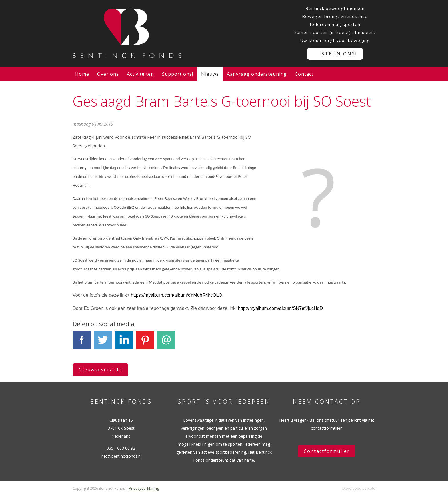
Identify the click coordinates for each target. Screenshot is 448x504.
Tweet (103, 343)
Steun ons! (339, 54)
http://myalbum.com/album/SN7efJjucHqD (280, 308)
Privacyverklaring (144, 488)
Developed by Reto (359, 488)
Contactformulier (327, 451)
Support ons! (178, 74)
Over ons (108, 74)
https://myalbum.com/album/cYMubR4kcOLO (177, 295)
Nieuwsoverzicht (100, 370)
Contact (304, 74)
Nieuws (210, 74)
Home (82, 74)
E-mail (166, 343)
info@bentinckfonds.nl (121, 456)
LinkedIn (124, 343)
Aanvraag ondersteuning (257, 74)
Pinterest (145, 343)
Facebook (82, 343)
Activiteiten (140, 74)
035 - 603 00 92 (121, 448)
